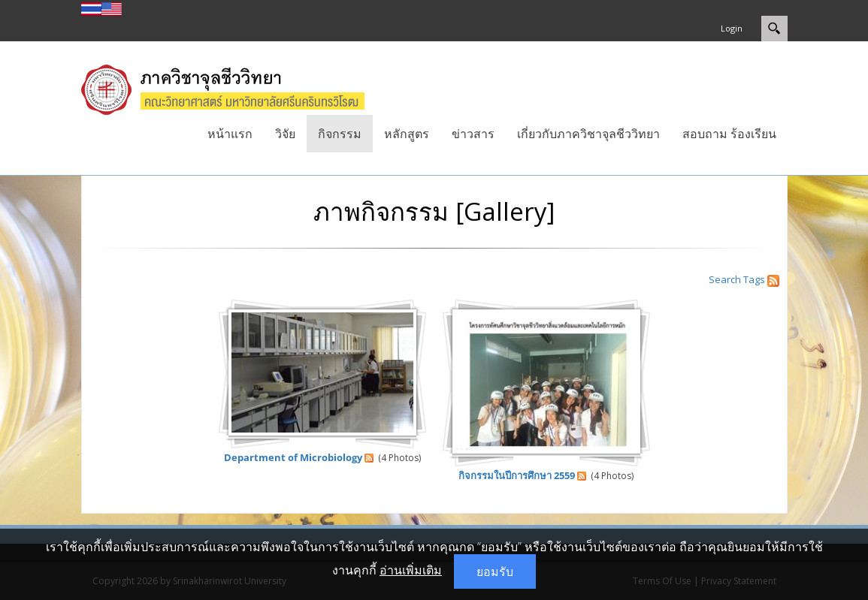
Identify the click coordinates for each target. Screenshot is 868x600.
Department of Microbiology (293, 457)
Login (732, 28)
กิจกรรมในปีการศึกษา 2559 (517, 475)
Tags (754, 279)
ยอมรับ (495, 571)
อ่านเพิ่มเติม (411, 570)
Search (725, 279)
